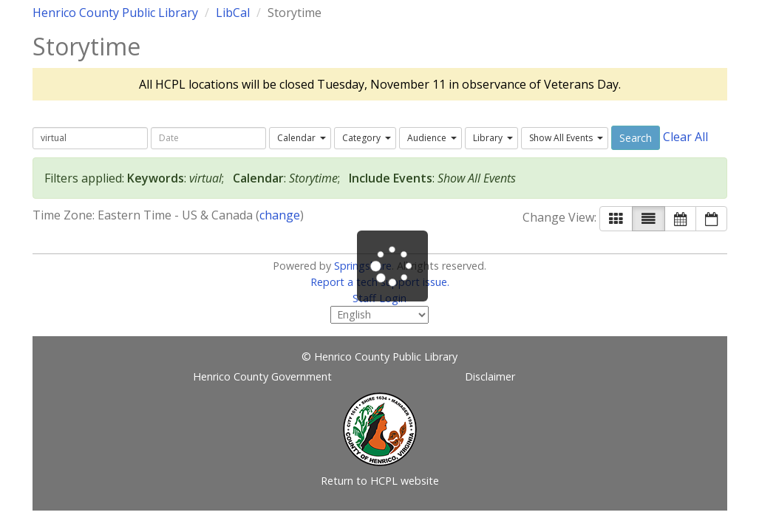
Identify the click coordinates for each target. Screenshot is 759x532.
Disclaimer (490, 376)
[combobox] (300, 138)
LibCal (233, 13)
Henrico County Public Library (115, 13)
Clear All (685, 137)
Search (636, 138)
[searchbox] (90, 138)
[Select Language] (379, 315)
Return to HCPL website (380, 481)
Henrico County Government (262, 376)
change (280, 215)
